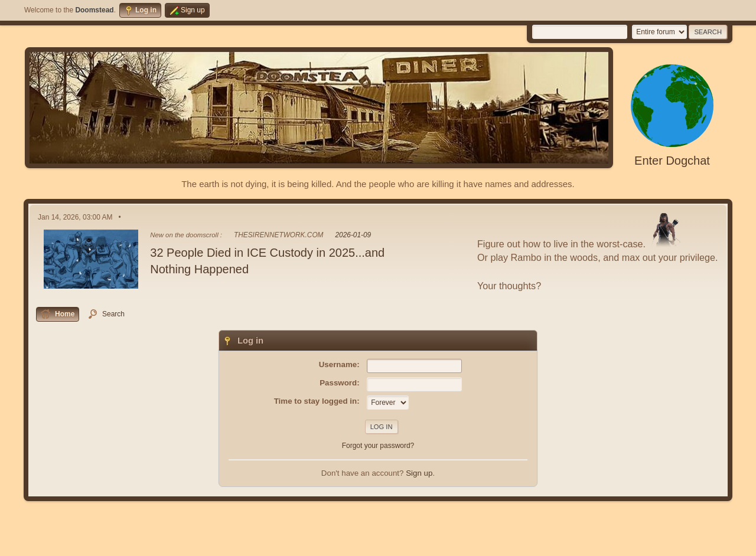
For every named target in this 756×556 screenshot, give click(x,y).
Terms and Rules (677, 544)
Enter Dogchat (672, 161)
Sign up (419, 473)
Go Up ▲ (719, 544)
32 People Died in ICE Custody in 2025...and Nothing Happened (267, 261)
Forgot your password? (378, 446)
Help (640, 544)
